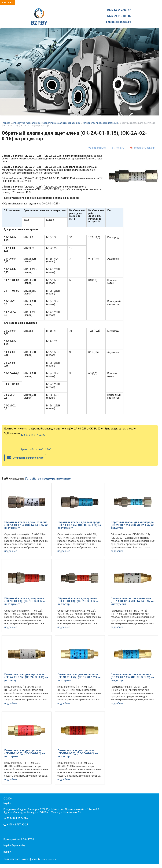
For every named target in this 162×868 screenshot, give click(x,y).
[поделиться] (97, 148)
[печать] (118, 148)
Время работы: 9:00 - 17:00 (36, 450)
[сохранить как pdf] (143, 148)
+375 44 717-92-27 (119, 10)
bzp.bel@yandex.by (118, 22)
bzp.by (7, 852)
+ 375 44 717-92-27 (33, 435)
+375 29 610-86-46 (119, 16)
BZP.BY (39, 17)
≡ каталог (8, 2)
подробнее (11, 551)
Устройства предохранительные (100, 123)
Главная (6, 123)
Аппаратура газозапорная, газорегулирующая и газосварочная (46, 123)
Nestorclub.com (49, 859)
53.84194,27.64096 (17, 818)
